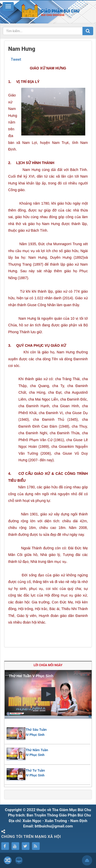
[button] (48, 694)
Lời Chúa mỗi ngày (48, 665)
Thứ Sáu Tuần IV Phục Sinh (36, 732)
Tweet (16, 59)
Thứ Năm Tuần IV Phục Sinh (37, 753)
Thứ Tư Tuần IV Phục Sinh (35, 773)
